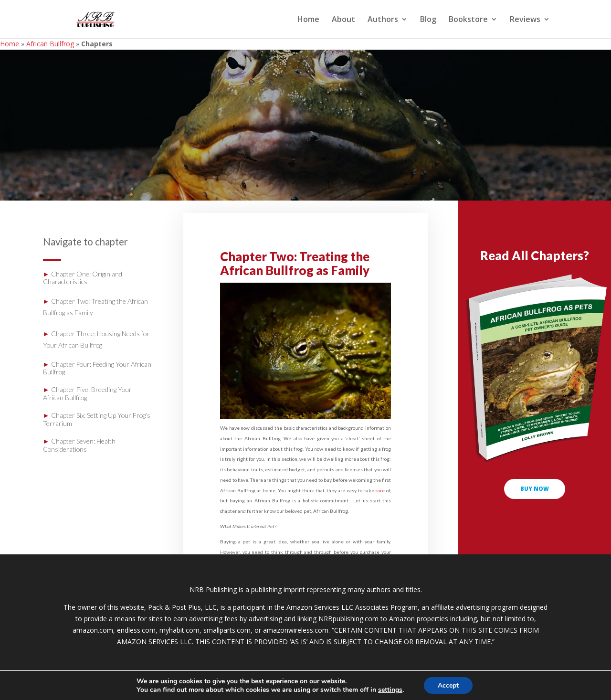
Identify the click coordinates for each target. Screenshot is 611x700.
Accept (448, 685)
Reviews (525, 20)
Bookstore (468, 20)
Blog (428, 20)
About (343, 20)
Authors (383, 20)
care (380, 490)
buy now (535, 489)
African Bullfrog (50, 44)
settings (390, 689)
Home (308, 20)
